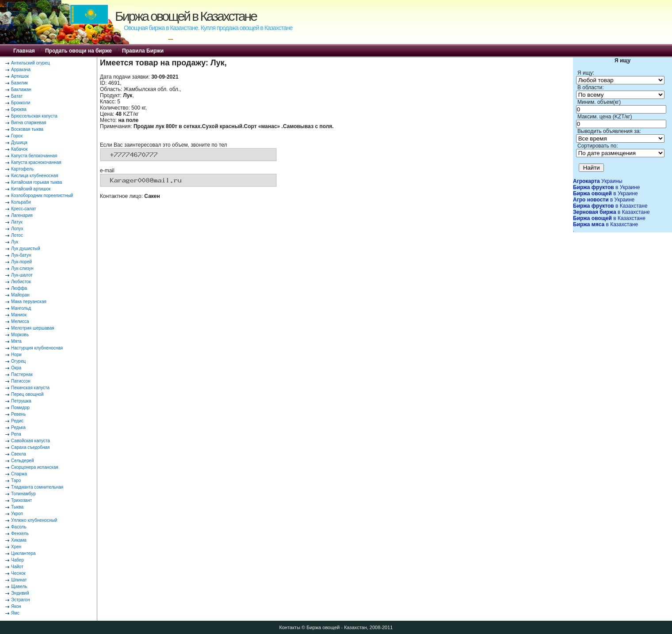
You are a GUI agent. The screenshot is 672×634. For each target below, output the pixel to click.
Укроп (17, 514)
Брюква (19, 109)
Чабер (17, 560)
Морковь (20, 335)
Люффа (19, 288)
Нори (16, 355)
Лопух (17, 229)
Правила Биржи (143, 51)
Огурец (18, 361)
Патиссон (21, 381)
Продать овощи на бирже (78, 51)
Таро (16, 480)
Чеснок (18, 573)
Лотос (17, 235)
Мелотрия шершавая (33, 328)
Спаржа (19, 474)
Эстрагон (20, 600)
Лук (15, 242)
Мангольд (21, 308)
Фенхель (20, 533)
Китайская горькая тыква (36, 182)
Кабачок (19, 149)
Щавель (19, 587)
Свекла (19, 454)
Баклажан (21, 89)
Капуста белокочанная (34, 156)
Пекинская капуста (30, 388)
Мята (16, 341)
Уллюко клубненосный (34, 520)
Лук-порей (21, 262)
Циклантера (23, 553)
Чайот (17, 567)
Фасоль (19, 527)
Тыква (17, 507)
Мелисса (20, 321)
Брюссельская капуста (34, 116)
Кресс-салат (24, 209)
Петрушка (21, 401)
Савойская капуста (31, 441)
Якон (16, 606)
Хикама (19, 540)
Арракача (21, 70)
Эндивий (20, 593)
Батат (17, 96)
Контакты (290, 627)
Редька (18, 427)
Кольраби (21, 202)
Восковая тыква (27, 129)
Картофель (22, 169)
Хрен (16, 547)
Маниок (19, 315)
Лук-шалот (22, 275)
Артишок (20, 76)
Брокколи (21, 103)
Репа (16, 434)
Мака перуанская (29, 302)
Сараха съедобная (30, 447)
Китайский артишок (31, 189)
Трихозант (21, 500)
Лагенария (22, 215)
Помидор (20, 408)
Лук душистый (26, 249)
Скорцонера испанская (35, 467)
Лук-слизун (22, 268)
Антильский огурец (31, 63)
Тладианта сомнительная (37, 487)
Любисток (21, 282)
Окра (16, 368)
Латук (17, 222)
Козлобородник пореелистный (42, 196)
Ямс (15, 613)
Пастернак (22, 374)
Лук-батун (21, 255)
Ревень (18, 414)
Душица (19, 142)
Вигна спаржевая (29, 123)
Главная (24, 51)
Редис (17, 421)
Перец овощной (27, 394)
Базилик (19, 83)
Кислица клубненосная (35, 176)
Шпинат (19, 580)
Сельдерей (23, 461)
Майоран (20, 295)
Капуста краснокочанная (36, 162)
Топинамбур (23, 494)
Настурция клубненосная (37, 348)
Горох (17, 136)
